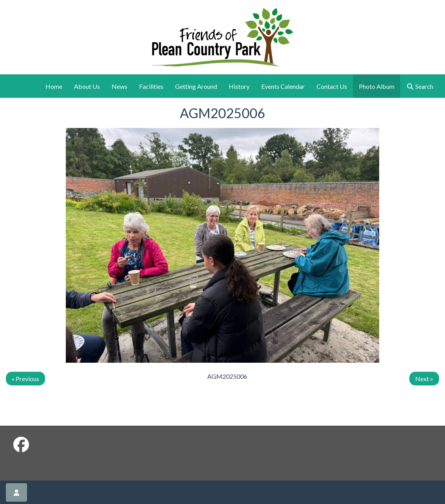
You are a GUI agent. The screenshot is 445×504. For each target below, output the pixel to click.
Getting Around (196, 86)
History (239, 86)
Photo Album (377, 86)
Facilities (151, 86)
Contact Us (332, 86)
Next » (424, 379)
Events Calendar (283, 86)
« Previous (25, 379)
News (119, 86)
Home (54, 86)
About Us (87, 86)
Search (420, 86)
